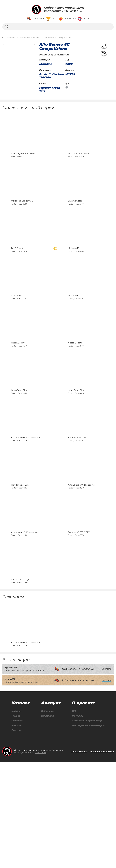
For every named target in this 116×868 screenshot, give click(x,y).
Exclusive (16, 836)
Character (17, 826)
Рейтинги (76, 821)
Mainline (16, 816)
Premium (16, 831)
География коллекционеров (87, 831)
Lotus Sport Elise (19, 447)
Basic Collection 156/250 (52, 76)
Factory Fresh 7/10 (50, 89)
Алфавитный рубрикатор (86, 826)
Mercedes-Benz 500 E (79, 163)
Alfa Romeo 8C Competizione (26, 504)
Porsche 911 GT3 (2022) (79, 618)
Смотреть (107, 773)
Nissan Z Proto (18, 390)
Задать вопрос (79, 857)
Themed (16, 821)
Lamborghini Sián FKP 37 (24, 163)
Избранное (47, 816)
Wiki (72, 816)
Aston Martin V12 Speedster (82, 561)
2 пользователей (62, 55)
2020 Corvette (75, 220)
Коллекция (46, 821)
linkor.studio (41, 858)
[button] (4, 45)
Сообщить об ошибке (102, 857)
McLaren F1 (74, 277)
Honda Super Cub (77, 504)
